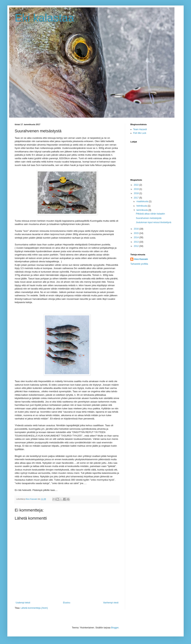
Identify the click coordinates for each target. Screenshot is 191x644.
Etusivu (67, 603)
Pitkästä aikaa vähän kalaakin (150, 214)
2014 (137, 237)
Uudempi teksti (23, 603)
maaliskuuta (143, 201)
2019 (137, 189)
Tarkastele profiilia (139, 264)
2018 (137, 193)
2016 (137, 229)
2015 (137, 233)
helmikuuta (142, 206)
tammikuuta (142, 210)
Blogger (115, 628)
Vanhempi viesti (111, 603)
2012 (137, 246)
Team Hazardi (140, 129)
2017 (137, 198)
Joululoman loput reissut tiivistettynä (154, 222)
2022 (137, 185)
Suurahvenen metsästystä (149, 218)
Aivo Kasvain (141, 259)
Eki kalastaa (44, 18)
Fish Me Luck (140, 133)
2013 (137, 242)
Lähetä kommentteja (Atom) (34, 608)
